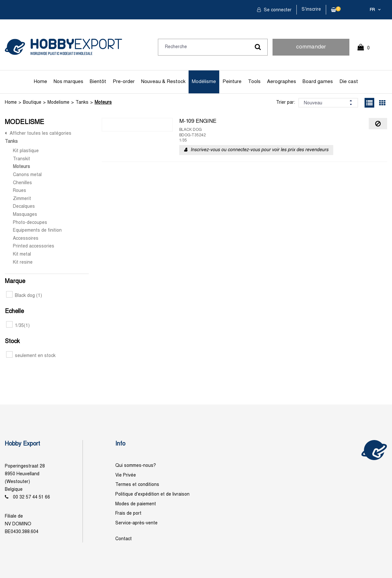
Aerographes (282, 82)
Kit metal (22, 254)
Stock (12, 342)
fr (372, 10)
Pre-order (124, 82)
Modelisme (58, 103)
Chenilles (22, 183)
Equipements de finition (37, 231)
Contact (124, 539)
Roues (20, 191)
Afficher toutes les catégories (41, 134)
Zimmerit (22, 199)
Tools (254, 82)
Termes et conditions (137, 485)
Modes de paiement (136, 504)
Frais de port (128, 514)
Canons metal (27, 175)
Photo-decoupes (30, 223)
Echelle (14, 312)
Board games (318, 82)
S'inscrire (311, 10)
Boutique (32, 103)
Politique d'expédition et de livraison (152, 494)
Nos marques (68, 82)
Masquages (25, 215)
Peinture (232, 82)
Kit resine (23, 263)
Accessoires (26, 239)
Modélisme (204, 82)
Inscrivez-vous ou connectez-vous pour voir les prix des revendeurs (259, 150)
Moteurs (103, 103)
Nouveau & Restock (163, 82)
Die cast (349, 82)
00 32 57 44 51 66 (31, 497)
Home (41, 82)
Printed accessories (34, 246)
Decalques (24, 207)
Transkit (21, 159)
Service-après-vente (136, 523)
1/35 (18, 326)
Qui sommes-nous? (136, 466)
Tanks (82, 103)
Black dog (24, 296)
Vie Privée (126, 475)
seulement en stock (31, 356)
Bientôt (98, 82)
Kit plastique (26, 151)
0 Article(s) (367, 51)
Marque (15, 282)
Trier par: (286, 103)
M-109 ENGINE (198, 121)
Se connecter (277, 10)
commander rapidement (311, 50)
